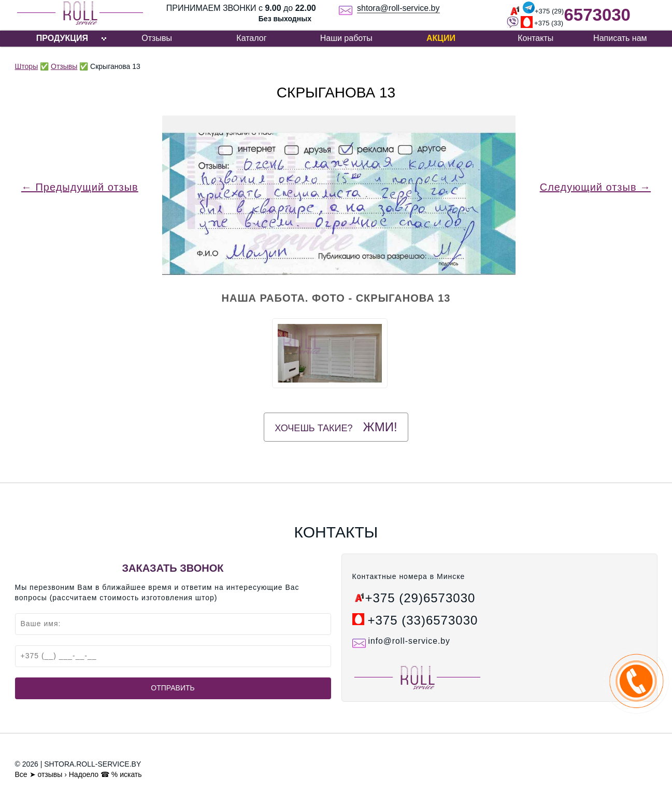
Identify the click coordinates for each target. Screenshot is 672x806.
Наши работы (346, 38)
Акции (441, 38)
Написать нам (620, 38)
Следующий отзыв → (595, 187)
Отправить (173, 688)
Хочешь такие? (336, 427)
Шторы (27, 66)
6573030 (597, 15)
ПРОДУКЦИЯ (62, 38)
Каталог (251, 38)
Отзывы (157, 38)
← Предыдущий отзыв (80, 187)
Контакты (535, 38)
